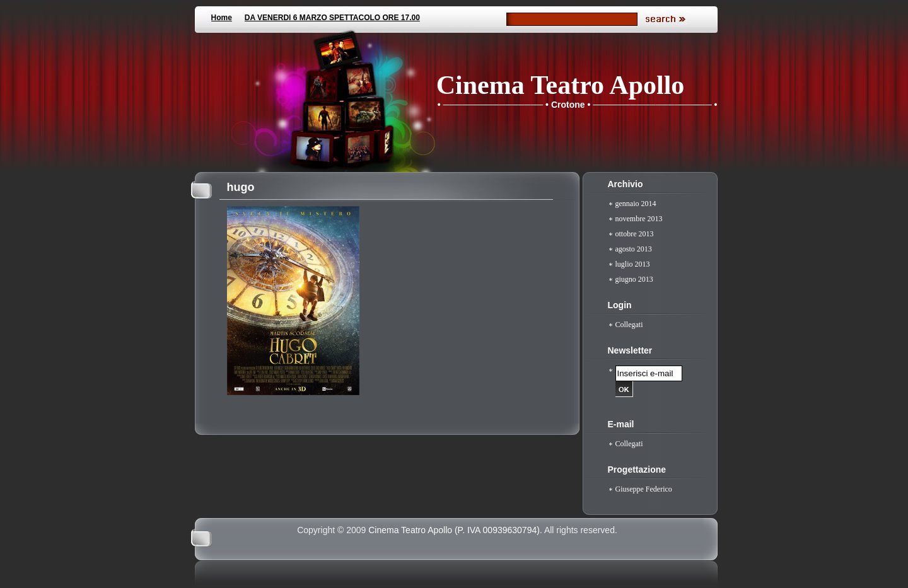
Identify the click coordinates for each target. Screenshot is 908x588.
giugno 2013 (634, 279)
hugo (241, 187)
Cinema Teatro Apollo (561, 85)
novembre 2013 (639, 219)
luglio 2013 (633, 264)
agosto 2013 (634, 249)
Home (222, 18)
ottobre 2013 (635, 234)
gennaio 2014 (636, 204)
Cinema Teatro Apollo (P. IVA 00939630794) (454, 530)
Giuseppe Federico (644, 489)
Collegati (629, 325)
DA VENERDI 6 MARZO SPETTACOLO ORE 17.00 (332, 18)
